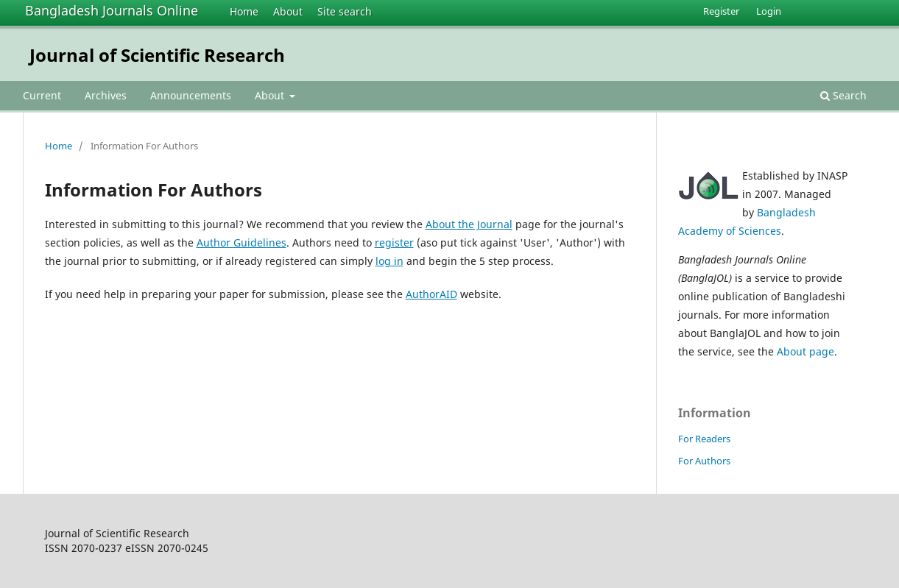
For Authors (704, 461)
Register (721, 11)
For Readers (704, 439)
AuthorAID (431, 294)
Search (843, 95)
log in (389, 261)
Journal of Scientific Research (157, 55)
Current (42, 95)
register (394, 242)
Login (769, 11)
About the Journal (469, 224)
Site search (345, 11)
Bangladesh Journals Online (112, 10)
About (288, 11)
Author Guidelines (242, 242)
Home (244, 11)
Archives (106, 95)
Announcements (191, 95)
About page (805, 351)
